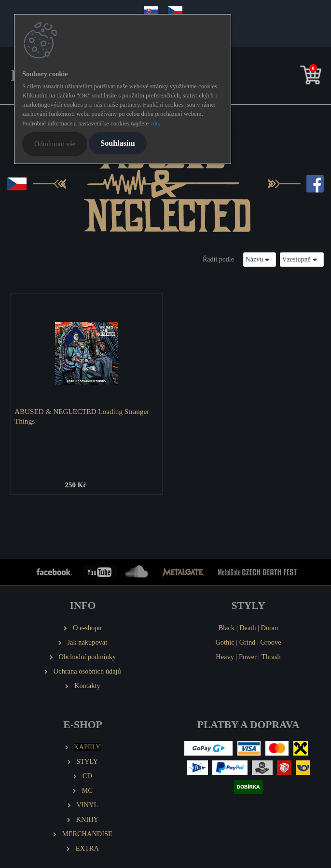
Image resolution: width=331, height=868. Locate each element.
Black (226, 628)
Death (248, 628)
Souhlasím (117, 143)
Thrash (271, 657)
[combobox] (260, 259)
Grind (248, 642)
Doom (270, 628)
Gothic (225, 642)
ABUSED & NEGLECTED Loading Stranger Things (82, 416)
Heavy (225, 657)
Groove (270, 642)
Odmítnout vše (55, 144)
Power (248, 657)
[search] (296, 77)
